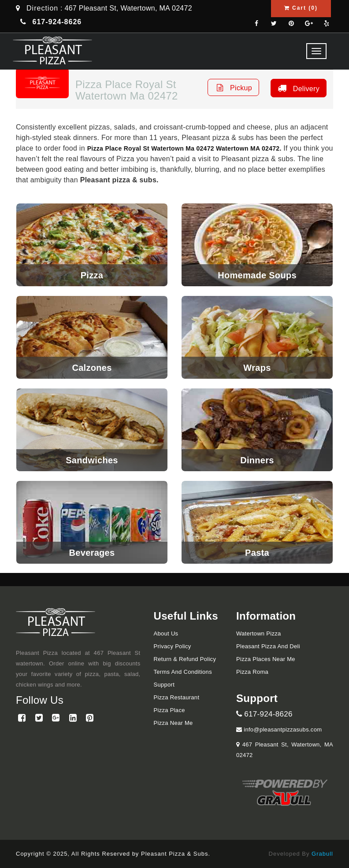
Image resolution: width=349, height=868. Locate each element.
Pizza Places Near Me (266, 659)
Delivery (297, 88)
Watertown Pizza (259, 633)
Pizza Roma (252, 672)
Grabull (322, 854)
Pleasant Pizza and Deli (268, 646)
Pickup (233, 87)
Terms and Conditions (183, 672)
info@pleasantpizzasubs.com (279, 729)
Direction (42, 8)
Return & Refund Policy (185, 659)
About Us (166, 633)
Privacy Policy (173, 646)
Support (164, 685)
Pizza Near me (173, 723)
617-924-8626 (264, 714)
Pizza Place (169, 710)
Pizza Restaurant (177, 697)
